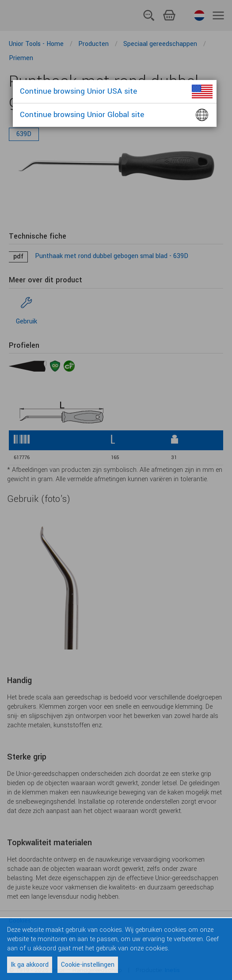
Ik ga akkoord (30, 965)
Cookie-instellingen (88, 965)
